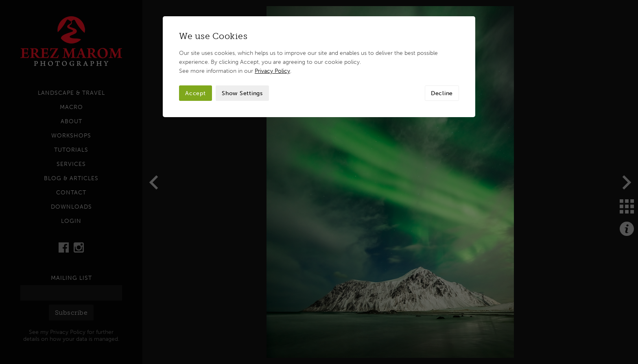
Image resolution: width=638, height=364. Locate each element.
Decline (442, 93)
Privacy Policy (272, 71)
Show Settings (242, 93)
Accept (196, 93)
